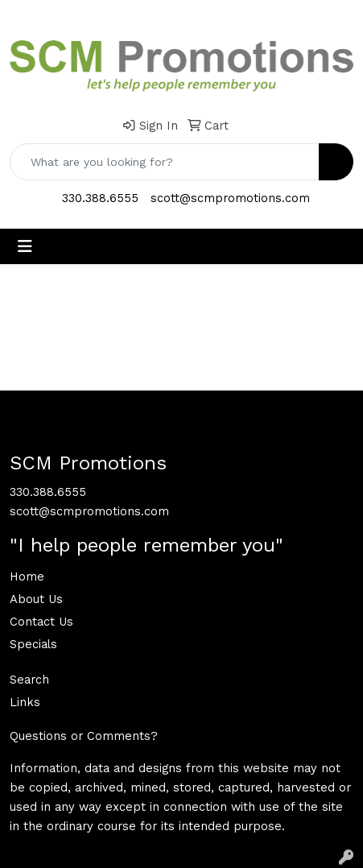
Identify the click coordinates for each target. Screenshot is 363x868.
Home (27, 577)
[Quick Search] (165, 162)
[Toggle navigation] (25, 246)
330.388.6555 (100, 198)
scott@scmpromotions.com (230, 198)
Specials (33, 644)
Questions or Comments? (84, 736)
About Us (36, 599)
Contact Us (41, 622)
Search (29, 680)
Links (25, 702)
